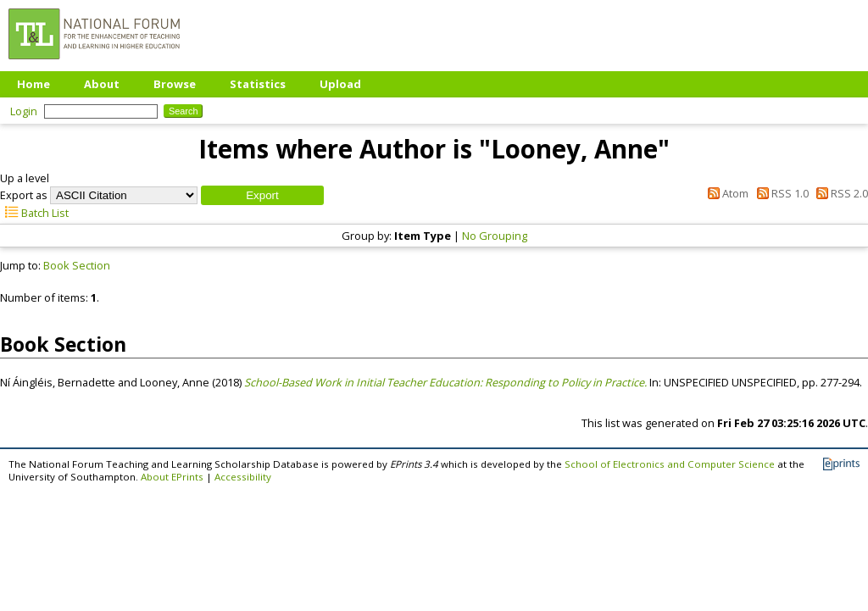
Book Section (77, 265)
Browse (175, 84)
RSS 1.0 (779, 193)
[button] (262, 195)
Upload (340, 84)
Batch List (34, 213)
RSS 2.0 (840, 193)
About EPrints (172, 477)
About (102, 84)
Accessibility (243, 477)
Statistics (258, 84)
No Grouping (495, 236)
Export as (24, 195)
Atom (726, 193)
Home (33, 84)
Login (24, 111)
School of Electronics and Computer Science (670, 464)
